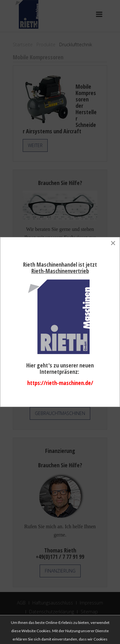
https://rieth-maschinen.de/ (60, 383)
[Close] (113, 243)
